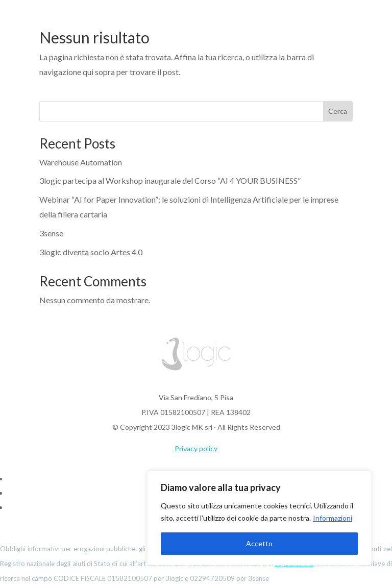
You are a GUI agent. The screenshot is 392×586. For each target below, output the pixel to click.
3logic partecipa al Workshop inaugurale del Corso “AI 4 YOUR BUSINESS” (170, 180)
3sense (51, 233)
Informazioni (333, 518)
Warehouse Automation (81, 162)
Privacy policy (196, 448)
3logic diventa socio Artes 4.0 (91, 252)
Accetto (259, 543)
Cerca (338, 111)
